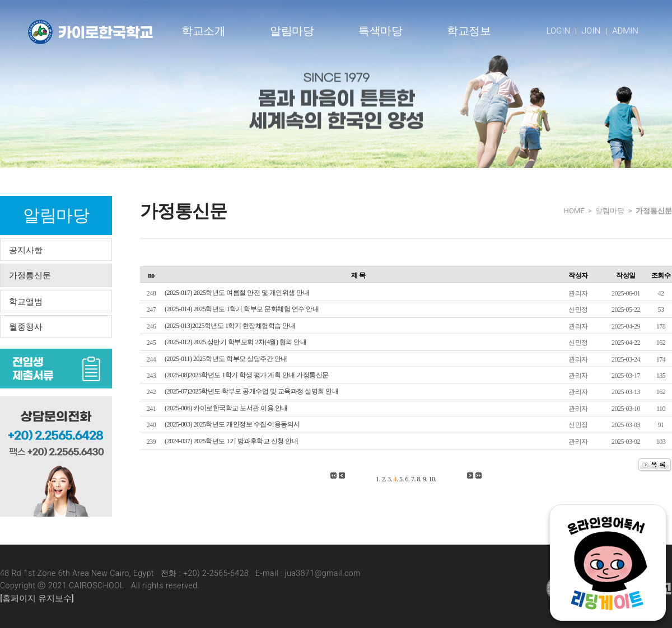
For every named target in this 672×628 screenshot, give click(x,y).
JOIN (591, 31)
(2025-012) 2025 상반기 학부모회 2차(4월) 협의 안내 (235, 342)
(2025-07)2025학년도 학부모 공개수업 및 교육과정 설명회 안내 (252, 391)
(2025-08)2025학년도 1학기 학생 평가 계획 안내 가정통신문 (247, 375)
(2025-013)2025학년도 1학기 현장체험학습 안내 (230, 326)
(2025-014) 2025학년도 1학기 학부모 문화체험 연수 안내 (242, 309)
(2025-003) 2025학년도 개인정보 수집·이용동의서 (232, 424)
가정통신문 (30, 275)
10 (432, 479)
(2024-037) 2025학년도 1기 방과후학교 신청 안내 (232, 441)
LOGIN (559, 31)
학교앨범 (26, 302)
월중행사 (26, 327)
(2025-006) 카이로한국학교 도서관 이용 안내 (226, 408)
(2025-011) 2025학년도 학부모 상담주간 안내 (226, 359)
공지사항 (26, 250)
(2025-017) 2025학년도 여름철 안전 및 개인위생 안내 (237, 293)
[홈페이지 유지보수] (37, 598)
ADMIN (625, 31)
